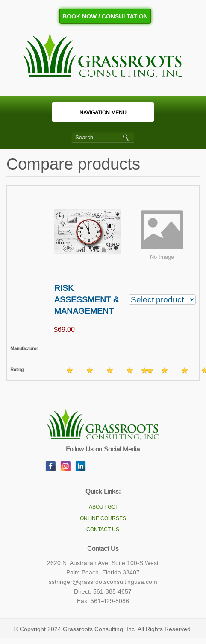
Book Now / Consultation (105, 16)
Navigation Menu (93, 113)
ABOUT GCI (103, 507)
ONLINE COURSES (103, 518)
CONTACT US (103, 530)
